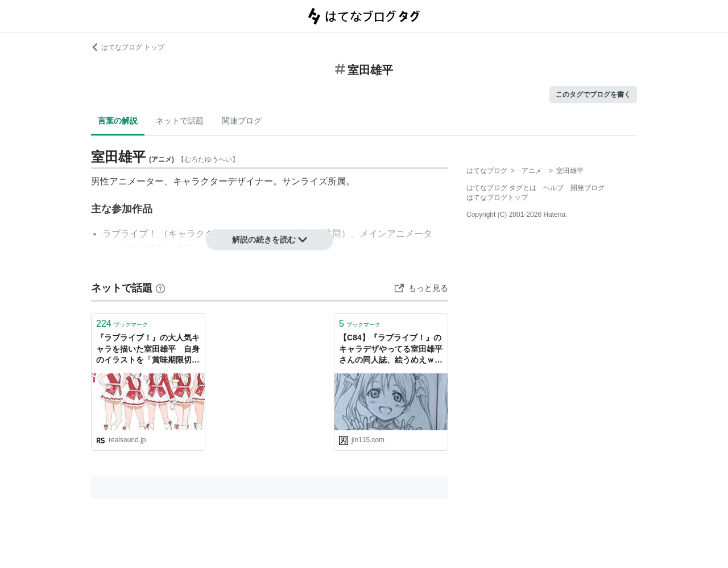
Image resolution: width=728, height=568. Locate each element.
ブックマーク (122, 324)
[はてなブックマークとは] (160, 288)
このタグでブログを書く (593, 94)
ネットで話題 (180, 121)
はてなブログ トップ (128, 47)
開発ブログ (588, 188)
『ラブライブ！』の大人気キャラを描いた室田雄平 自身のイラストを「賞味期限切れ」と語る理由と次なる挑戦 (148, 350)
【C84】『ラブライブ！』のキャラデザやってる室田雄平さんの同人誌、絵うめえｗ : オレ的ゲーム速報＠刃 (391, 350)
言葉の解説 (118, 121)
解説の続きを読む (270, 240)
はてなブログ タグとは (501, 188)
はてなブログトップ (497, 197)
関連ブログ (242, 121)
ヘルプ (553, 188)
